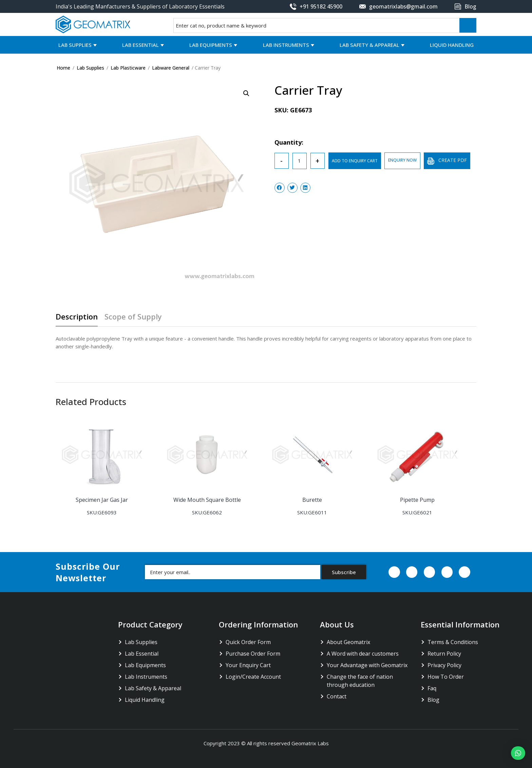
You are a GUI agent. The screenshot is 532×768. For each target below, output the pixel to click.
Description (77, 317)
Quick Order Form (248, 642)
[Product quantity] (300, 161)
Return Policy (444, 653)
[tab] (79, 319)
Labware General (171, 68)
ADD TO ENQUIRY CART (355, 161)
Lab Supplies (75, 45)
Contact (337, 696)
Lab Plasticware (128, 68)
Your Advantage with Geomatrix (367, 665)
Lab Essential (140, 45)
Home (63, 68)
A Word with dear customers (363, 653)
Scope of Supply (133, 317)
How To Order (446, 676)
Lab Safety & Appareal (369, 45)
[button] (518, 753)
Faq (432, 688)
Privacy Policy (444, 665)
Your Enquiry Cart (248, 665)
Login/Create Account (253, 676)
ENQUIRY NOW (402, 160)
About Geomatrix (348, 642)
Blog (433, 699)
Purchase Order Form (253, 653)
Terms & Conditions (453, 642)
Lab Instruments (286, 45)
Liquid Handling (452, 45)
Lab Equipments (211, 45)
